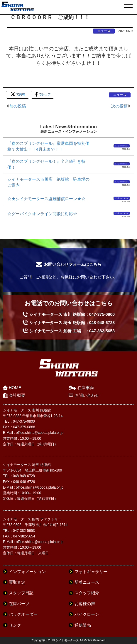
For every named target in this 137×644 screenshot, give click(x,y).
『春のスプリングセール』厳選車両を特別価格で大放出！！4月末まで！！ (48, 146)
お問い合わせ (87, 395)
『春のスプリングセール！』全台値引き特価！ (46, 164)
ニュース (104, 31)
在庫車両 (86, 388)
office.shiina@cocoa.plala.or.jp (40, 433)
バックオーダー (23, 614)
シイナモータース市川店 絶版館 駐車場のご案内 (48, 182)
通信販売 (83, 625)
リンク (15, 625)
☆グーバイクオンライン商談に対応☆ (42, 214)
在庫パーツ (19, 604)
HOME (15, 388)
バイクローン (87, 614)
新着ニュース (87, 582)
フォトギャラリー (91, 572)
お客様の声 (85, 604)
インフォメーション (122, 146)
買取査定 (17, 582)
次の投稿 (119, 106)
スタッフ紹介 (87, 593)
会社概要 (17, 395)
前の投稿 (18, 106)
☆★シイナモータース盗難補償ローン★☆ (46, 199)
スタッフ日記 (21, 593)
